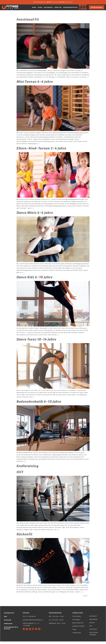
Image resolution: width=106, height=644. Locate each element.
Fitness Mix (77, 635)
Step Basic (93, 632)
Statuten (8, 622)
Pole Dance (77, 619)
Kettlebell (76, 622)
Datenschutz (9, 615)
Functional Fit (28, 22)
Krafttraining (28, 469)
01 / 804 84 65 (31, 619)
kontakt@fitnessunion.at (33, 622)
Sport (40, 9)
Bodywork (93, 622)
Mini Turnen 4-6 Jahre (35, 84)
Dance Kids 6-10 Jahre (35, 280)
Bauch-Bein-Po (78, 625)
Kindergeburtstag (70, 9)
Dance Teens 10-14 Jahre (36, 342)
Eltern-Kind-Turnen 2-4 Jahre (41, 151)
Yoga (74, 632)
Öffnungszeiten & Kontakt (11, 630)
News (34, 9)
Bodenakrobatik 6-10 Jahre (39, 404)
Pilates (92, 625)
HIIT (20, 475)
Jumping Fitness (78, 629)
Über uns (58, 9)
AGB (5, 619)
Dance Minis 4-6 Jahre (35, 215)
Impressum (8, 626)
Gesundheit (48, 9)
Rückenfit (25, 537)
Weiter (86, 598)
